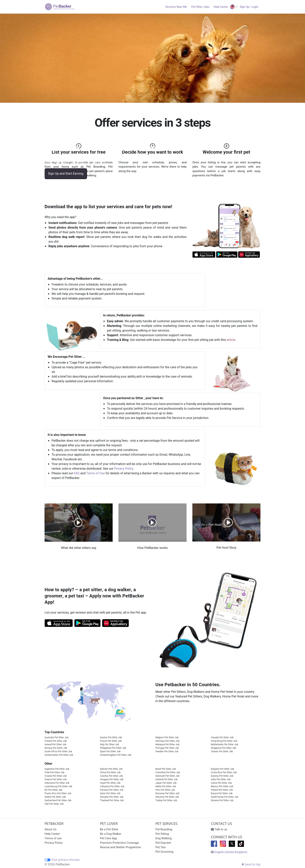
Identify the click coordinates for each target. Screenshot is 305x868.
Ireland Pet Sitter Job (55, 744)
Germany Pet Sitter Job (167, 741)
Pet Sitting (162, 834)
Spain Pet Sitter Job (110, 751)
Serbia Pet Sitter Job (55, 797)
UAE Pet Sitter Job (54, 804)
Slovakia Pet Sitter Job (112, 797)
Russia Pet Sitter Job (222, 793)
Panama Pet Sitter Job (112, 790)
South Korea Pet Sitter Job (225, 797)
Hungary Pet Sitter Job (112, 779)
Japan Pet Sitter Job (166, 783)
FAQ (77, 473)
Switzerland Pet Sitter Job (58, 800)
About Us (50, 829)
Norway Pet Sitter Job (56, 748)
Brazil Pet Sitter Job (166, 769)
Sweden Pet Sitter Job (167, 751)
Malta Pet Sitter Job (166, 786)
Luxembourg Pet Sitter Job (58, 786)
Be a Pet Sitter (109, 829)
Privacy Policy (124, 469)
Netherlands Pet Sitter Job (224, 744)
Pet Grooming (164, 852)
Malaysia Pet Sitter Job (167, 744)
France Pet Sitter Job (111, 741)
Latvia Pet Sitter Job (221, 783)
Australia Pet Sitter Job (57, 737)
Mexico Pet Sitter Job (222, 786)
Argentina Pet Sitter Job (57, 769)
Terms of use (53, 838)
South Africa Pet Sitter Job (58, 751)
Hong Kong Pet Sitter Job (224, 741)
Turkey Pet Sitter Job (166, 800)
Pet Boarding (164, 829)
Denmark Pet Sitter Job (167, 776)
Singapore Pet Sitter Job (223, 748)
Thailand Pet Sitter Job (112, 800)
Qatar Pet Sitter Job (110, 793)
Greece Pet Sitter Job (56, 779)
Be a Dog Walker (111, 834)
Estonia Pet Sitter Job (222, 776)
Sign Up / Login (249, 7)
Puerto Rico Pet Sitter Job (58, 793)
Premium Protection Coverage (119, 843)
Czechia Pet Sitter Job (111, 776)
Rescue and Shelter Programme (120, 847)
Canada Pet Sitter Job (222, 737)
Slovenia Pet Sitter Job (167, 797)
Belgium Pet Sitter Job (167, 737)
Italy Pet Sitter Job (110, 744)
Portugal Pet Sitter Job (167, 748)
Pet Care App (108, 838)
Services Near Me (176, 7)
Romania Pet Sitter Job (167, 793)
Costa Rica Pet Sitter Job (224, 772)
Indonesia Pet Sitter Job (57, 783)
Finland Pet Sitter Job (56, 741)
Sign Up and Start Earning (66, 174)
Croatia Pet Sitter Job (56, 776)
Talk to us (221, 829)
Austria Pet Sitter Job (111, 737)
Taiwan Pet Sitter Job (222, 751)
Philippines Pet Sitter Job (113, 748)
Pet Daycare (163, 843)
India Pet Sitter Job (221, 779)
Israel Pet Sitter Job (110, 783)
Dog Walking (164, 838)
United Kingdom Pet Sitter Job (116, 755)
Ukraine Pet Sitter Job (222, 800)
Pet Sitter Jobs (200, 7)
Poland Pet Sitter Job (222, 790)
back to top (251, 865)
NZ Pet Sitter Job (53, 790)
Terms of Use (96, 473)
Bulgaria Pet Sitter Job (222, 769)
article (231, 340)
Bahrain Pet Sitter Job (111, 769)
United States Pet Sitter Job (59, 755)
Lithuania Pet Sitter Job (112, 786)
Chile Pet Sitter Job (54, 772)
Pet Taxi (161, 847)
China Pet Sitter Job (110, 772)
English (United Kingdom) (231, 852)
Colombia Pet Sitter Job (168, 772)
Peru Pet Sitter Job (165, 790)
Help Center (221, 7)
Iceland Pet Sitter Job (167, 779)
